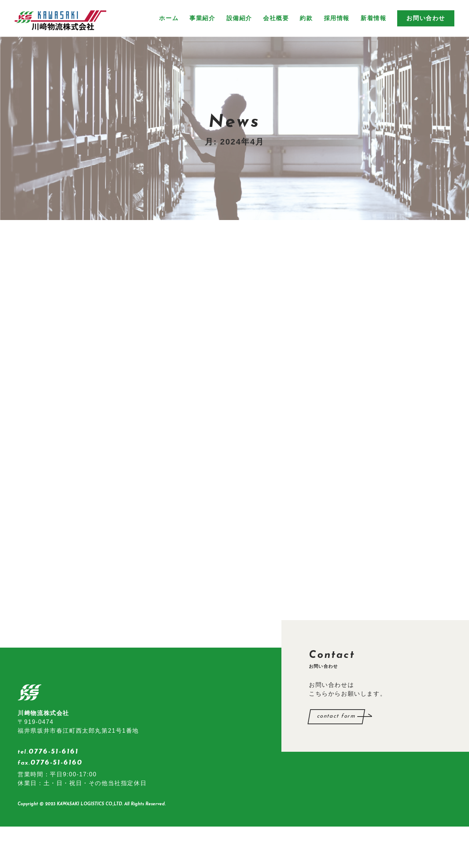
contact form (336, 758)
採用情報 (337, 18)
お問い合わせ (426, 18)
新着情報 (373, 18)
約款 (306, 18)
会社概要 (276, 18)
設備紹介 (239, 18)
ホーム (169, 18)
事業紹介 (202, 18)
